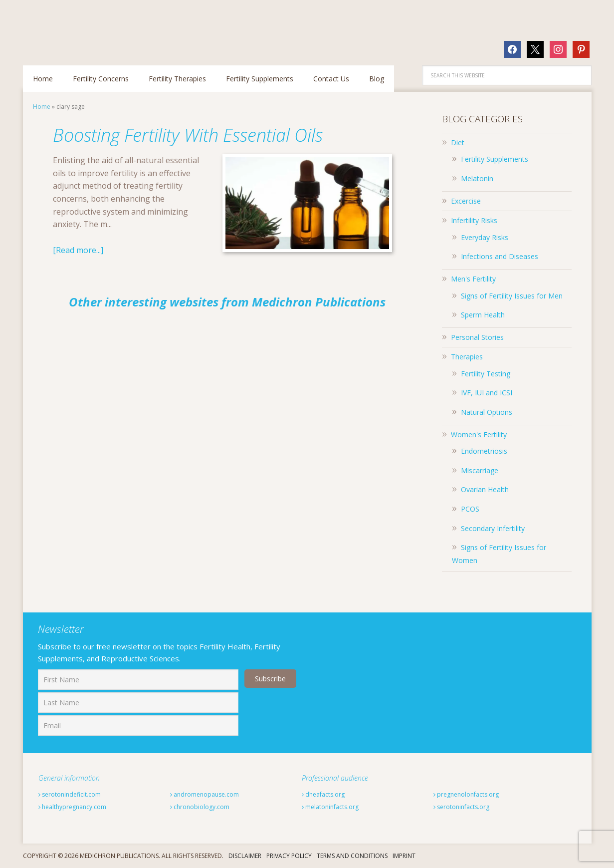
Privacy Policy (289, 856)
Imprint (404, 856)
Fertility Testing (486, 374)
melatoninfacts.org (330, 807)
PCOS (470, 509)
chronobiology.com (200, 807)
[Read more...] (78, 250)
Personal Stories (477, 337)
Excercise (466, 201)
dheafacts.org (323, 794)
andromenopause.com (205, 794)
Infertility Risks (474, 220)
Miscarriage (480, 470)
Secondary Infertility (493, 528)
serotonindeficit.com (70, 794)
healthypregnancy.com (72, 807)
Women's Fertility (479, 434)
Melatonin (477, 178)
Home (42, 107)
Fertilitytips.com (88, 27)
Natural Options (487, 412)
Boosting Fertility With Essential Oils (188, 135)
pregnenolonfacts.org (466, 794)
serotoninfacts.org (461, 807)
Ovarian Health (485, 489)
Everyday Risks (485, 237)
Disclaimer (245, 856)
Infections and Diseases (500, 256)
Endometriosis (484, 451)
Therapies (467, 357)
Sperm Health (483, 315)
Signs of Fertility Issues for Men (512, 296)
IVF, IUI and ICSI (487, 393)
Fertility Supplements (495, 159)
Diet (458, 143)
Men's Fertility (473, 279)
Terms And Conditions (352, 856)
